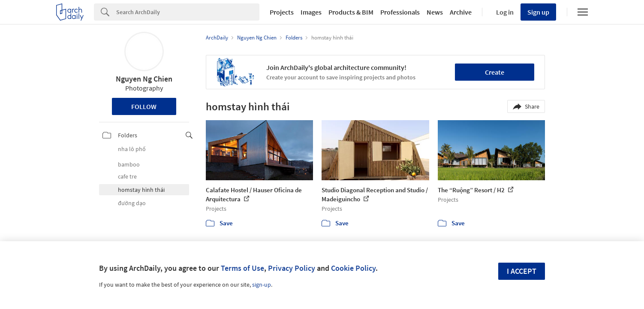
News (435, 12)
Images (311, 12)
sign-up (262, 285)
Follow (144, 106)
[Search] (188, 12)
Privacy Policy (292, 268)
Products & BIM (351, 12)
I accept (522, 271)
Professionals (400, 12)
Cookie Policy (353, 268)
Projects (282, 12)
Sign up (538, 12)
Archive (461, 12)
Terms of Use (242, 268)
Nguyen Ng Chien (144, 79)
